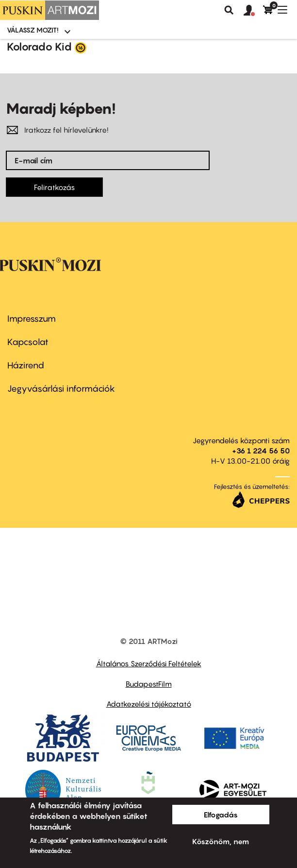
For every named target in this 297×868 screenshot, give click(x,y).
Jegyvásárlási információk (61, 389)
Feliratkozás (54, 187)
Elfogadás (221, 815)
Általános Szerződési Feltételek (149, 663)
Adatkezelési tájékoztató (149, 704)
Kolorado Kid (39, 47)
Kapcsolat (28, 342)
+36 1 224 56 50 (261, 451)
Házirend (26, 365)
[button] (253, 11)
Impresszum (32, 319)
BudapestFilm (149, 684)
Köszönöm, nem (221, 841)
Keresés (229, 10)
